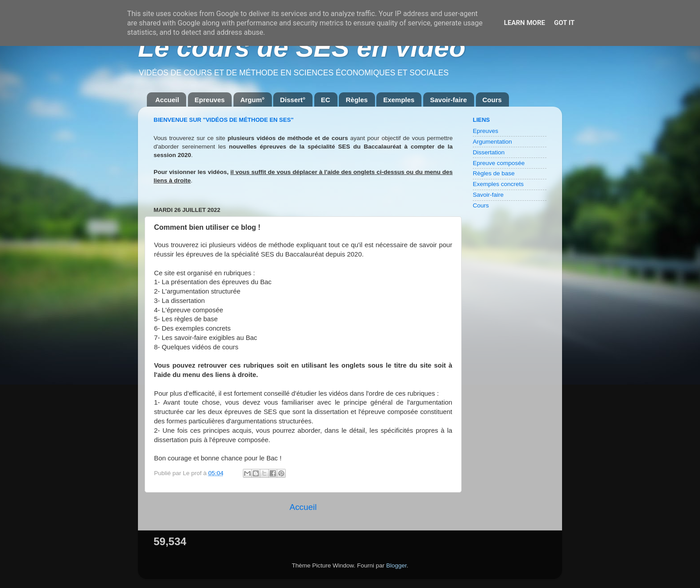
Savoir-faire (448, 100)
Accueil (167, 100)
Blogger (396, 565)
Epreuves (210, 100)
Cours (492, 100)
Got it (564, 23)
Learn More (525, 23)
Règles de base (494, 173)
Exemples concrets (498, 184)
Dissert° (293, 100)
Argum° (252, 100)
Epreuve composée (499, 163)
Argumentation (492, 142)
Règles (356, 100)
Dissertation (489, 152)
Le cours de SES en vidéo (302, 48)
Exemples (399, 100)
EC (326, 100)
